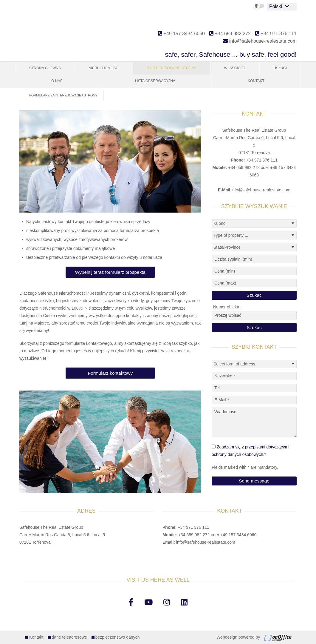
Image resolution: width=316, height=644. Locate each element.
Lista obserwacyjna (155, 81)
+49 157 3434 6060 (181, 34)
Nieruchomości (104, 68)
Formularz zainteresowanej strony (63, 95)
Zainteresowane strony (172, 68)
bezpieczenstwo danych (118, 637)
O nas (57, 81)
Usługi (280, 68)
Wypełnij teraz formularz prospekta (110, 272)
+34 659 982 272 (230, 34)
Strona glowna (45, 68)
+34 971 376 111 (276, 34)
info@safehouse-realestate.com (260, 41)
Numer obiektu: (227, 307)
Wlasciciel (235, 68)
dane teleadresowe (69, 637)
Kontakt (256, 81)
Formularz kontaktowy (110, 373)
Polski (276, 6)
